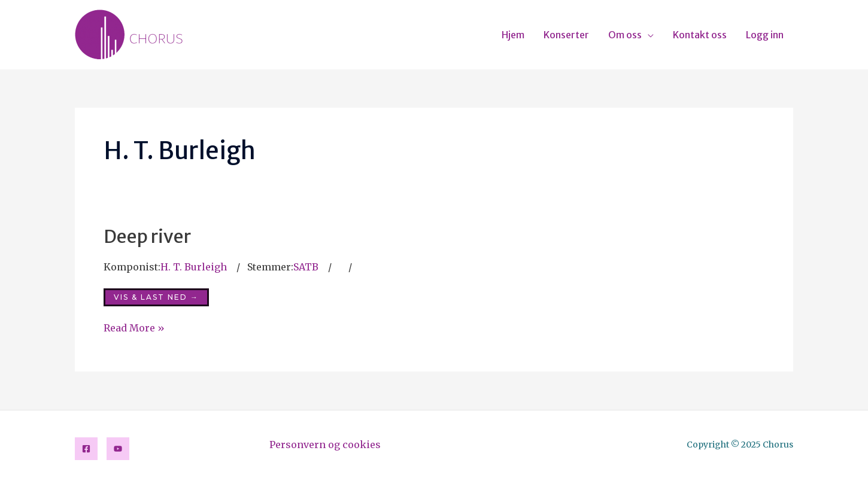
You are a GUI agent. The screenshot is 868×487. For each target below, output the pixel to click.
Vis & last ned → (156, 297)
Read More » (134, 328)
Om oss (625, 35)
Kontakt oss (700, 35)
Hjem (513, 35)
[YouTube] (118, 449)
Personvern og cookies (325, 445)
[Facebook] (86, 449)
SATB (306, 267)
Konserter (566, 35)
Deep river (147, 236)
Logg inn (765, 35)
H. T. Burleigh (194, 267)
